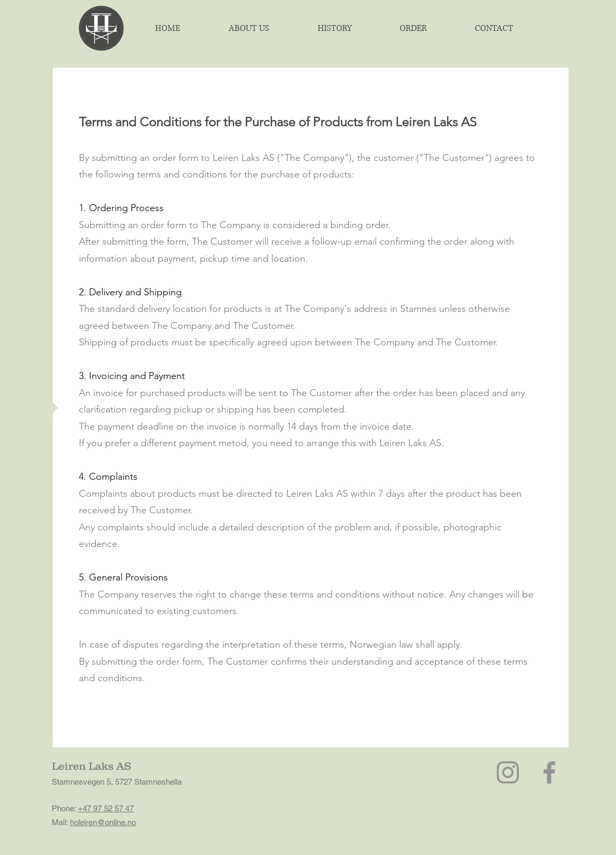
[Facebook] (549, 772)
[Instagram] (508, 772)
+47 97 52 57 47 (106, 808)
